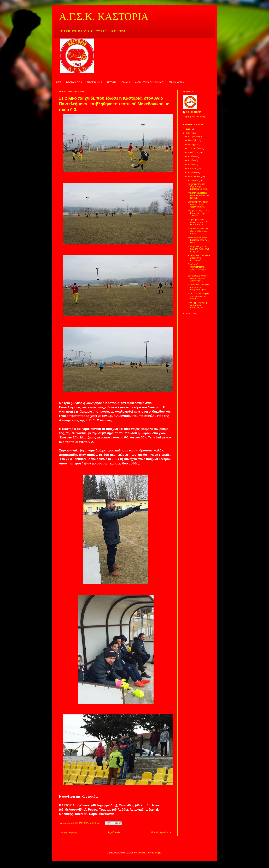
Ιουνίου (192, 160)
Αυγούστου (194, 153)
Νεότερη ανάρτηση (68, 832)
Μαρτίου (192, 173)
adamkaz (142, 853)
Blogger (158, 853)
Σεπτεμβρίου (194, 148)
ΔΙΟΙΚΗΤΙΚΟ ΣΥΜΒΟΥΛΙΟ (149, 82)
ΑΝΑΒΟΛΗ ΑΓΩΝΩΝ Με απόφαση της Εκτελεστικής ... (199, 258)
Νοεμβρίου (193, 140)
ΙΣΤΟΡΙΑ (112, 82)
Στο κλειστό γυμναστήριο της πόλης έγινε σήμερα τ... (198, 268)
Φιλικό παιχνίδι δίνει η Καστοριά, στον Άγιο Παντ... (198, 240)
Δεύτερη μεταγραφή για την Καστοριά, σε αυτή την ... (198, 296)
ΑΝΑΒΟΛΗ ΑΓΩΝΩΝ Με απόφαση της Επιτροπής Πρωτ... (199, 287)
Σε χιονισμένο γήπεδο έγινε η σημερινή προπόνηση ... (198, 278)
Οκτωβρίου (194, 144)
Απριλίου (193, 168)
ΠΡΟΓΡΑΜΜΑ (95, 82)
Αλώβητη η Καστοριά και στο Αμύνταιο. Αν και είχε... (198, 195)
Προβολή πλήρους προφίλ (195, 117)
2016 (188, 314)
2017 (188, 133)
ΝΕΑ (59, 82)
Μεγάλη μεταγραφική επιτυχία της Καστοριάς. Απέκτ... (198, 305)
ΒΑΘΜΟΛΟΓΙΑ (74, 82)
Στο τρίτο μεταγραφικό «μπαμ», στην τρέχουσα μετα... (198, 204)
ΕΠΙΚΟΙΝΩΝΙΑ (176, 82)
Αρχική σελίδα (114, 832)
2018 (188, 129)
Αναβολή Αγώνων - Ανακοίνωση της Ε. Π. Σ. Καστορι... (198, 222)
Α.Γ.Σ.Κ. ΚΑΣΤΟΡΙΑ (104, 16)
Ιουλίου (192, 156)
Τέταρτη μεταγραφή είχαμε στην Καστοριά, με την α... (198, 187)
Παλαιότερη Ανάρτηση (161, 832)
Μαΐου (191, 165)
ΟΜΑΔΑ (126, 82)
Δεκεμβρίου (194, 136)
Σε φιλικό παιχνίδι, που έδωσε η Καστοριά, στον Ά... (198, 231)
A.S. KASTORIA (194, 112)
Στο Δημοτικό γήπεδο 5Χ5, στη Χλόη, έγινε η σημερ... (198, 249)
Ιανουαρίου (194, 180)
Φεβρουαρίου (195, 177)
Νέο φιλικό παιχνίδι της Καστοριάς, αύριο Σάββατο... (198, 213)
